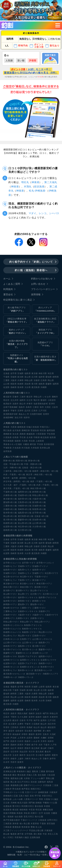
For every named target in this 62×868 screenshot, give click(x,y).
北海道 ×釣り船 (41, 516)
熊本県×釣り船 (10, 513)
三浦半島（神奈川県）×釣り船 (17, 471)
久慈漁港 (7, 437)
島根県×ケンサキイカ (32, 629)
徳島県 (42, 384)
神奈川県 (43, 373)
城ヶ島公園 (25, 824)
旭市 (42, 407)
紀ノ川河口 (9, 837)
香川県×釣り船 (10, 520)
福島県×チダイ (39, 570)
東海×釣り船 (34, 461)
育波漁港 (35, 430)
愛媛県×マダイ (45, 650)
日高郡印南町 (36, 414)
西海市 (28, 748)
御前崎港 (24, 810)
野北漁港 (17, 789)
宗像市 (16, 397)
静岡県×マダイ (25, 601)
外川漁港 (26, 448)
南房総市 (7, 404)
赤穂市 (14, 759)
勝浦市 (44, 400)
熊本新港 (26, 827)
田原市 (14, 741)
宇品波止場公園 (36, 830)
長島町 (30, 727)
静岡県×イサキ (39, 601)
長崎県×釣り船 (25, 509)
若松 (32, 796)
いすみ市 (47, 397)
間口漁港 (7, 430)
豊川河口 (17, 806)
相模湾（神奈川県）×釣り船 (45, 471)
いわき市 (36, 741)
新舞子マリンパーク (33, 785)
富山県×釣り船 (25, 523)
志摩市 (21, 724)
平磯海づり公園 (50, 803)
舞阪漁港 (7, 775)
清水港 (34, 782)
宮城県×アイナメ (40, 566)
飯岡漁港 (51, 430)
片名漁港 (17, 448)
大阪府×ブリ (38, 615)
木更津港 (35, 824)
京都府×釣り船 (10, 509)
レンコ (43, 213)
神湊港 (35, 182)
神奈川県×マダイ (11, 587)
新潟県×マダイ (41, 587)
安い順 (21, 60)
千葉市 (47, 745)
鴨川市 (37, 400)
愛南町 (37, 738)
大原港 (14, 427)
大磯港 (26, 444)
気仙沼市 (24, 752)
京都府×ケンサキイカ (28, 611)
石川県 (35, 377)
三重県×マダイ (39, 608)
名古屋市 (12, 724)
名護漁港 (7, 806)
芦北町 (14, 738)
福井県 (42, 377)
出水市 (6, 762)
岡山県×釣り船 (10, 516)
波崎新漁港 (43, 792)
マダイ (32, 213)
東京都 (35, 373)
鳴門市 (46, 714)
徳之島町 (36, 748)
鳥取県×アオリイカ (33, 625)
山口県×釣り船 (39, 523)
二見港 (55, 785)
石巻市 (23, 720)
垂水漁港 (39, 806)
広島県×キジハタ (11, 639)
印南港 (37, 437)
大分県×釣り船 (39, 527)
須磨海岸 (42, 782)
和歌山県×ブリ (27, 622)
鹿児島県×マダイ (34, 674)
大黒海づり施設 (51, 799)
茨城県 (14, 377)
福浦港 (18, 441)
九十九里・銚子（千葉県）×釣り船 (19, 485)
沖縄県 (44, 387)
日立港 (6, 803)
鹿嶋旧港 (26, 430)
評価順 (33, 60)
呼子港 (38, 796)
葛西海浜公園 (17, 778)
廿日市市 (15, 752)
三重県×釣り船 (10, 506)
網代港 (33, 444)
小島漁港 (42, 820)
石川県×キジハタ (51, 594)
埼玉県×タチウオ (11, 577)
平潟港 (40, 444)
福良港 (53, 437)
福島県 (28, 373)
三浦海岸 (7, 789)
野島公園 (50, 778)
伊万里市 (7, 734)
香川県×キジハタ (30, 650)
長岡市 (46, 414)
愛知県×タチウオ (11, 608)
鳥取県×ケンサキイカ (13, 625)
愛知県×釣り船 (10, 502)
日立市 (30, 400)
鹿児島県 (36, 387)
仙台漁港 (19, 817)
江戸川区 (43, 411)
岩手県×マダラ (29, 563)
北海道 (6, 373)
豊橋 (33, 827)
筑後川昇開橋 (10, 813)
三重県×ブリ (26, 608)
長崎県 (14, 387)
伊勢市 (25, 734)
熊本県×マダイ (47, 667)
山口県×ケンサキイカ (42, 639)
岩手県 (14, 373)
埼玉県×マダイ (27, 577)
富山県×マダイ (10, 594)
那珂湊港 (50, 772)
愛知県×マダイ (37, 604)
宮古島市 (29, 731)
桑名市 (48, 752)
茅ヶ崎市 (47, 731)
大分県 (28, 387)
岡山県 (51, 380)
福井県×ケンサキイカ (28, 598)
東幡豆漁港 (48, 810)
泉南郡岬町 (9, 418)
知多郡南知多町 (41, 404)
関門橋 (32, 803)
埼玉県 (51, 373)
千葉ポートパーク (29, 820)
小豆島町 (36, 724)
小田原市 (52, 400)
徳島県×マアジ (10, 646)
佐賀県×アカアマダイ (28, 663)
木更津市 (54, 717)
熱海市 (22, 407)
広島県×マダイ (39, 636)
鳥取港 (20, 813)
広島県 (44, 380)
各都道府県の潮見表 (13, 683)
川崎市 (28, 759)
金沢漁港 (17, 430)
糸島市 (29, 407)
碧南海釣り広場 (11, 796)
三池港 (6, 785)
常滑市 (6, 727)
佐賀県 (6, 387)
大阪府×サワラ (52, 615)
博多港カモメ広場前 (13, 444)
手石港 (23, 437)
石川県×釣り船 (25, 530)
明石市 (6, 400)
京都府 (37, 380)
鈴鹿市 (6, 745)
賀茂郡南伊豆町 (11, 414)
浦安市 (11, 731)
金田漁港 (7, 451)
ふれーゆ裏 (18, 799)
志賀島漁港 (35, 837)
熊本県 (21, 387)
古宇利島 (29, 834)
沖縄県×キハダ (10, 677)
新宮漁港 (51, 824)
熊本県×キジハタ (26, 670)
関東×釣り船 (9, 461)
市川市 (32, 752)
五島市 (46, 734)
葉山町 (44, 748)
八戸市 (54, 745)
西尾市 (21, 745)
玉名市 (16, 755)
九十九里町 (23, 717)
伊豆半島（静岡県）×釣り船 (16, 482)
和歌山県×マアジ (42, 622)
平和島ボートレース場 (14, 792)
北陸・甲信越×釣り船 (13, 464)
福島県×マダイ (10, 570)
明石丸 (25, 182)
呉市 (5, 724)
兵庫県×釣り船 (10, 495)
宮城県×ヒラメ (10, 566)
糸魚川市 (7, 755)
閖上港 (14, 782)
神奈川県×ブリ (27, 587)
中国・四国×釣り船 (33, 464)
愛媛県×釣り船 (25, 520)
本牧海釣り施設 (24, 772)
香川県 (35, 384)
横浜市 (30, 397)
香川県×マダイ (39, 646)
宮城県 (21, 373)
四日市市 (52, 724)
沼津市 (21, 411)
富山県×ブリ (24, 594)
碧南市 (21, 748)
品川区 (28, 411)
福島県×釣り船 (25, 513)
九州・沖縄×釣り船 (12, 468)
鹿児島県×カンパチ (43, 670)
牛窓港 (32, 810)
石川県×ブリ (36, 594)
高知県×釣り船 (39, 520)
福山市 (44, 727)
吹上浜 (39, 827)
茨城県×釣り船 (25, 495)
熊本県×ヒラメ (10, 670)
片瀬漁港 (48, 830)
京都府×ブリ (44, 611)
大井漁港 (35, 448)
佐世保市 (20, 731)
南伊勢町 (38, 731)
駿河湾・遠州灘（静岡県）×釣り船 (19, 478)
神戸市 (37, 720)
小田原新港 (41, 434)
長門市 (6, 741)
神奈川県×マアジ (44, 584)
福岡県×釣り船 (25, 492)
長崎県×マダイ (45, 663)
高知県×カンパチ (40, 653)
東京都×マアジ (39, 580)
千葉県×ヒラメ (10, 580)
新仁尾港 (38, 834)
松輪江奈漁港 (33, 427)
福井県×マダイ (10, 601)
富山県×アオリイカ (39, 591)
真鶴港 (23, 434)
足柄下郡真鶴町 (11, 407)
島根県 (21, 384)
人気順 (9, 60)
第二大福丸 (51, 182)
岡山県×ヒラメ (10, 636)
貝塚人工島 (32, 775)
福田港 (6, 782)
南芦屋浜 (26, 789)
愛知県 (49, 377)
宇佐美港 (51, 434)
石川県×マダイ (10, 598)
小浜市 (55, 407)
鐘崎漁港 (21, 427)
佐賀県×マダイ (10, 663)
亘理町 (51, 738)
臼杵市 (21, 741)
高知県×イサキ (10, 656)
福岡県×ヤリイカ (11, 660)
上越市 (21, 759)
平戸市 (30, 720)
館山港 (6, 834)
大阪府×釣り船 (39, 499)
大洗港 (25, 441)
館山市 (23, 404)
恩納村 (14, 745)
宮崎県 (49, 701)
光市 (41, 745)
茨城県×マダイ (10, 573)
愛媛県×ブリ (9, 653)
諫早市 (53, 759)
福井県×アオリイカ (47, 598)
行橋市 (51, 748)
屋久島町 (40, 752)
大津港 (27, 778)
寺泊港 (32, 441)
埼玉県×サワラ (52, 573)
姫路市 (39, 717)
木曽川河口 (47, 796)
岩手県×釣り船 (39, 513)
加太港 (16, 434)
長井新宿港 (49, 444)
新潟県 (21, 377)
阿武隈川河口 (28, 806)
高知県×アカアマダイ (28, 656)
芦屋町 (28, 745)
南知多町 (17, 734)
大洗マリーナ (31, 792)
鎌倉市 (6, 411)
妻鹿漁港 (17, 827)
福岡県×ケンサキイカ (30, 660)
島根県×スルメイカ (12, 632)
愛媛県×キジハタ (24, 653)
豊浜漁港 (21, 775)
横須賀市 (7, 397)
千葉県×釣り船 (10, 492)
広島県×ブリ (26, 639)
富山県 (28, 377)
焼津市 (27, 418)
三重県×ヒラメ (10, 611)
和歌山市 (38, 397)
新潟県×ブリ (9, 591)
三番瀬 (42, 772)
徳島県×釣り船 (10, 530)
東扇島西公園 (17, 785)
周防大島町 (23, 714)
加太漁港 (42, 775)
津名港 (27, 813)
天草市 (44, 741)
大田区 (48, 407)
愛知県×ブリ (24, 604)
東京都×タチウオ (11, 584)
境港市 (28, 741)
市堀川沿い (45, 427)
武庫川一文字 (37, 813)
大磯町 (44, 738)
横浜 (14, 775)
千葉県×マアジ (25, 580)
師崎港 (39, 803)
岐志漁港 (45, 437)
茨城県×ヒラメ (25, 573)
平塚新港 (7, 448)
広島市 (35, 411)
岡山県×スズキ (45, 632)
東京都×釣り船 (10, 499)
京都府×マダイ (10, 615)
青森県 (14, 687)
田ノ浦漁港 (9, 817)
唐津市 (39, 734)
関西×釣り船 (21, 461)
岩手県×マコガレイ (45, 563)
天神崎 (14, 803)
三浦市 (23, 397)
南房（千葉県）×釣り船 (41, 482)
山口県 (6, 384)
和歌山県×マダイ (11, 622)
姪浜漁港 (39, 186)
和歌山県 (29, 380)
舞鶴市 (6, 748)
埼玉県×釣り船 (25, 527)
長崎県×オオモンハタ (30, 667)
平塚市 (14, 411)
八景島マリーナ (31, 799)
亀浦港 (14, 834)
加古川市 (19, 418)
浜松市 (39, 714)
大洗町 (53, 734)
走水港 (30, 437)
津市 (5, 731)
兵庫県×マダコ (37, 618)
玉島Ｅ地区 (24, 796)
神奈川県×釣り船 (38, 488)
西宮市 (6, 759)
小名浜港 (51, 775)
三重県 (6, 380)
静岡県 (56, 377)
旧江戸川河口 (24, 782)
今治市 (6, 738)
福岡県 (56, 384)
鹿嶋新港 (7, 434)
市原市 (14, 762)
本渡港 (47, 806)
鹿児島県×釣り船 (26, 516)
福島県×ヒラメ (25, 570)
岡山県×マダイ (25, 636)
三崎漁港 (7, 827)
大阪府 (14, 380)
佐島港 (16, 437)
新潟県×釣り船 (39, 502)
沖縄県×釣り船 (25, 506)
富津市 (52, 404)
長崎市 (32, 714)
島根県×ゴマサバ (30, 632)
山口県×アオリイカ (12, 643)
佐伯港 (47, 813)
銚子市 (35, 745)
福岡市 (23, 400)
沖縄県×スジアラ (51, 674)
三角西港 (7, 824)
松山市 (37, 727)
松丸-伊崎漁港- (38, 191)
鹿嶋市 (55, 397)
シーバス (54, 213)
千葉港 (43, 824)
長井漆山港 (45, 448)
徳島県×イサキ (25, 646)
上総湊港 (40, 441)
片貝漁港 (47, 785)
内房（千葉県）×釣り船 (47, 485)
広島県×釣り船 (25, 502)
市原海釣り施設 (22, 837)
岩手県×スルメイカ (12, 563)
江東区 (36, 407)
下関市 (14, 717)
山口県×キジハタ (30, 643)
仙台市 (14, 748)
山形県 (42, 687)
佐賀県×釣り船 (10, 527)
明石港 (43, 430)
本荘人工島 (53, 834)
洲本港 (16, 824)
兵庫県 (21, 380)
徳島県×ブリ (44, 643)
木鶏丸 (28, 186)
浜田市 (30, 738)
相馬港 (50, 782)
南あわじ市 (24, 414)
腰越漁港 (31, 434)
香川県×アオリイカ (12, 650)
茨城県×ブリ (38, 573)
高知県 (28, 384)
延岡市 (44, 720)
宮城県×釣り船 (39, 506)
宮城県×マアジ (25, 566)
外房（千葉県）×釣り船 (14, 475)
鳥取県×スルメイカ (12, 629)
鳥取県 (14, 384)
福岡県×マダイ (45, 656)
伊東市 (30, 404)
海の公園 (39, 817)
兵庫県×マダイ (23, 618)
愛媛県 (49, 384)
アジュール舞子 (38, 778)
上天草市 (21, 738)
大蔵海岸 (53, 792)
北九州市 (15, 400)
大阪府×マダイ (25, 615)
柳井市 (23, 755)
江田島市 (15, 727)
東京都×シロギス (28, 584)
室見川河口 (29, 817)
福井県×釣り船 (25, 499)
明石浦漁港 (9, 441)
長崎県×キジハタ (11, 667)
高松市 (6, 752)
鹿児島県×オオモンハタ (14, 674)
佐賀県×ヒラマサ (48, 660)
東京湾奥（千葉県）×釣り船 (16, 488)
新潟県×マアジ (23, 591)
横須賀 (16, 810)
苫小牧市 (40, 755)
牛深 (45, 834)
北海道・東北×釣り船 (32, 468)
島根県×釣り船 (10, 523)
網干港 (21, 834)
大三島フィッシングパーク (16, 830)
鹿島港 (35, 772)
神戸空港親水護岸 (12, 820)
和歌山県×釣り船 (40, 495)
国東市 (21, 762)
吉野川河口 (52, 820)
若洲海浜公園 (10, 772)
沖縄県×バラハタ (26, 677)
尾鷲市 (55, 755)
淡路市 (16, 404)
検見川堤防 (23, 803)
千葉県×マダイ (41, 577)
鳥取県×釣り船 (39, 509)
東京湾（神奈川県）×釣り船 (39, 475)
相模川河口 (36, 789)
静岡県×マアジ (10, 604)
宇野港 (6, 778)
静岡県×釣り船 (39, 492)
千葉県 (6, 377)
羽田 (41, 799)
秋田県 (28, 687)
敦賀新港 (7, 810)
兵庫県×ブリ (9, 618)
